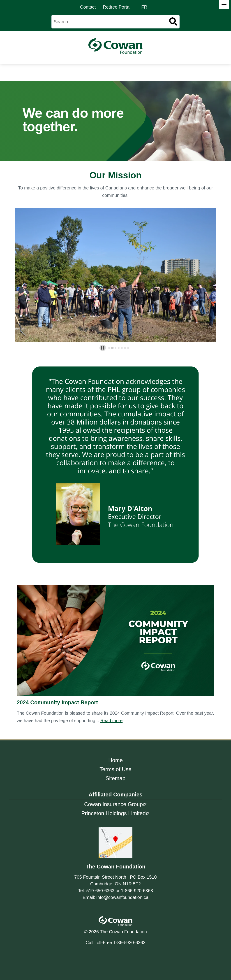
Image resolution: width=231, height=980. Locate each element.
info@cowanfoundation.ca (122, 897)
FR (144, 7)
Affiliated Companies (116, 794)
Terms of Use (115, 769)
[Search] (115, 22)
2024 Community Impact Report (57, 702)
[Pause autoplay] (103, 348)
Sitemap (115, 778)
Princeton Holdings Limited (113, 813)
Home (115, 760)
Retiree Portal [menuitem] (117, 7)
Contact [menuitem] (88, 7)
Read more (111, 721)
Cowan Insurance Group (113, 804)
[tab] (109, 348)
